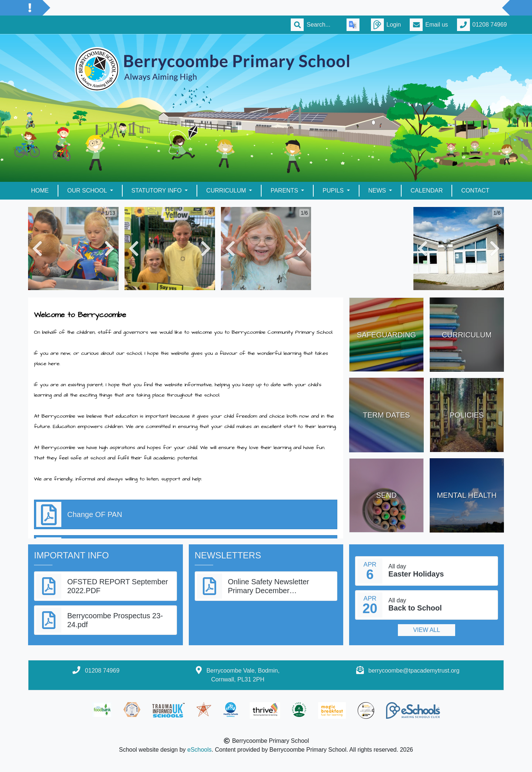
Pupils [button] (334, 191)
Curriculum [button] (227, 191)
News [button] (378, 191)
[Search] (322, 25)
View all (427, 630)
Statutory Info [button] (158, 191)
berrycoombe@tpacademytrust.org (414, 671)
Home (40, 191)
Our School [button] (88, 191)
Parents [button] (285, 191)
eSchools (199, 750)
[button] (37, 249)
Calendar (427, 191)
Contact (475, 191)
